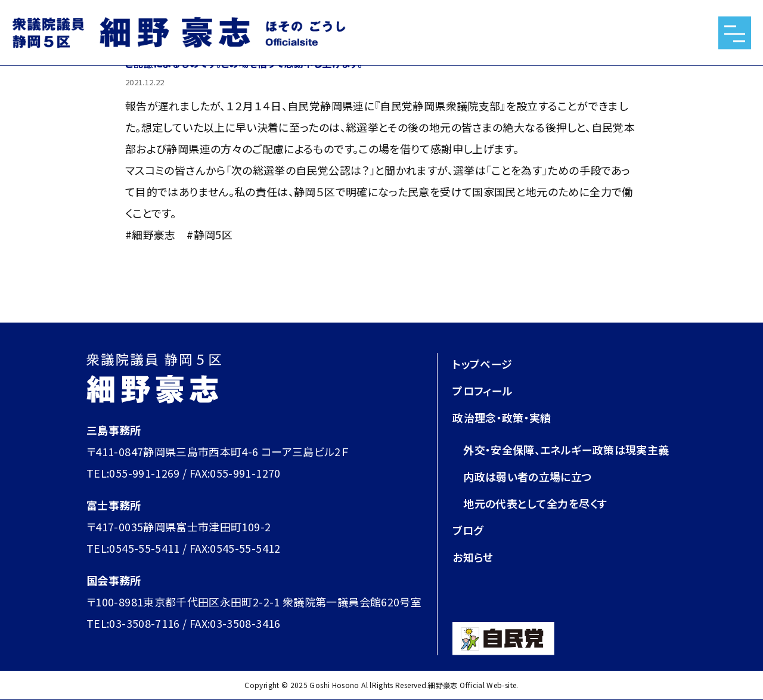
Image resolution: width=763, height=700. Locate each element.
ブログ (468, 530)
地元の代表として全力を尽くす (535, 503)
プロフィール (483, 391)
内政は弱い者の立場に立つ (528, 476)
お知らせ (473, 557)
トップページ (482, 364)
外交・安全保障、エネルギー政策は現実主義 (566, 450)
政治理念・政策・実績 (502, 417)
